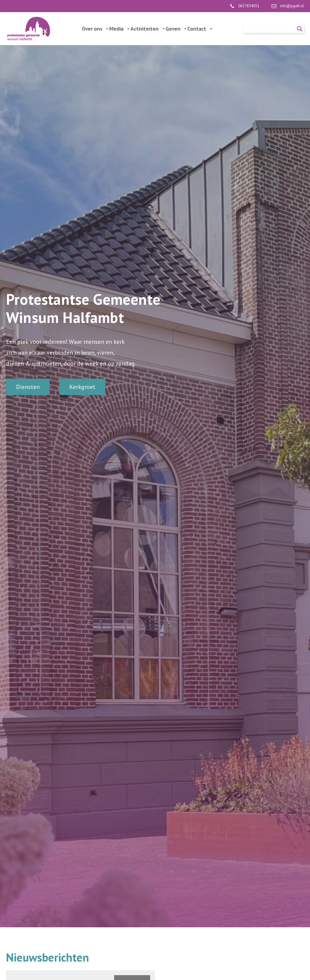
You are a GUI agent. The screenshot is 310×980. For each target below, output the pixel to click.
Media (119, 29)
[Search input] (271, 29)
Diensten (28, 387)
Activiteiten (148, 29)
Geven (176, 29)
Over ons (95, 29)
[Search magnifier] (300, 29)
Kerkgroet (82, 387)
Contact (200, 29)
